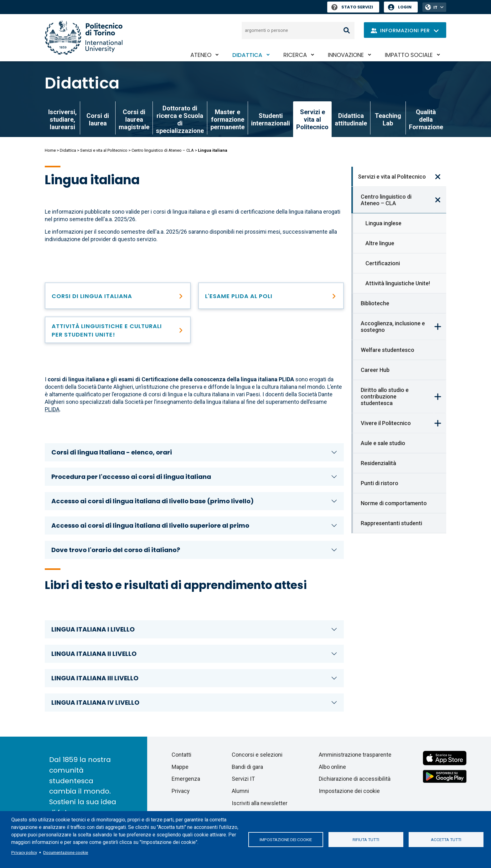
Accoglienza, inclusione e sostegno (393, 327)
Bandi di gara (247, 767)
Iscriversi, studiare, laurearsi (62, 119)
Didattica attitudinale (351, 119)
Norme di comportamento (394, 503)
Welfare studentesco (388, 350)
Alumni (240, 791)
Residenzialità (378, 463)
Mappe (180, 767)
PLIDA (52, 409)
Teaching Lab (388, 119)
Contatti (181, 755)
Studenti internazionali (271, 119)
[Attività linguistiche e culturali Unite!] (118, 330)
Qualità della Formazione (426, 119)
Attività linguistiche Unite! (398, 283)
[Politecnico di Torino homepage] (84, 38)
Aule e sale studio (383, 443)
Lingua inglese (383, 223)
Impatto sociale (409, 55)
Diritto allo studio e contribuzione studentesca (385, 396)
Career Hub (375, 370)
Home (50, 150)
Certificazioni (383, 263)
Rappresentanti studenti (391, 523)
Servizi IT (243, 779)
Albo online (332, 767)
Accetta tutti (446, 840)
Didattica (247, 55)
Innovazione (346, 55)
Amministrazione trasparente (355, 755)
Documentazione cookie (66, 852)
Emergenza (186, 779)
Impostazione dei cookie (286, 840)
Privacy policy (24, 852)
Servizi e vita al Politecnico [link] (312, 119)
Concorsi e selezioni (257, 755)
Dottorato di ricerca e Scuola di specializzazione (180, 119)
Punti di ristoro (380, 483)
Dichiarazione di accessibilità (355, 779)
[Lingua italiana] (118, 296)
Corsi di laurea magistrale (134, 119)
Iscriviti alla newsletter (260, 803)
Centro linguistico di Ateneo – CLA (163, 150)
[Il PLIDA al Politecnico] (271, 296)
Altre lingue (380, 243)
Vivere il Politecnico (386, 423)
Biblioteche (375, 303)
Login (405, 7)
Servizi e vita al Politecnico (104, 150)
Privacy (181, 791)
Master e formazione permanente (227, 119)
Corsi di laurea (98, 119)
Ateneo (201, 55)
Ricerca (295, 55)
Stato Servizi (352, 7)
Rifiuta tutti (366, 840)
